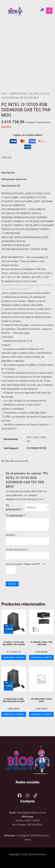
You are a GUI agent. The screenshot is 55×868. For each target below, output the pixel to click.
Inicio (4, 94)
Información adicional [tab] (14, 179)
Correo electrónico (17, 549)
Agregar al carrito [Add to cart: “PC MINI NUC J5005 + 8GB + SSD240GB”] (41, 657)
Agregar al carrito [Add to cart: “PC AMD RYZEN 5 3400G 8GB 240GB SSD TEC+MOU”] (14, 714)
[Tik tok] (35, 795)
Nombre (11, 535)
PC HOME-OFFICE (37, 448)
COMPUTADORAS (18, 94)
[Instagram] (27, 795)
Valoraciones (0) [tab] (11, 186)
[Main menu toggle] (49, 11)
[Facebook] (20, 795)
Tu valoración (15, 515)
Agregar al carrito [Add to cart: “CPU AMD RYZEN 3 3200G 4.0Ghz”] (41, 714)
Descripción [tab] (8, 173)
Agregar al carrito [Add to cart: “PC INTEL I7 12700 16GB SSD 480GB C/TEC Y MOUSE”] (14, 657)
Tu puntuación (14, 507)
